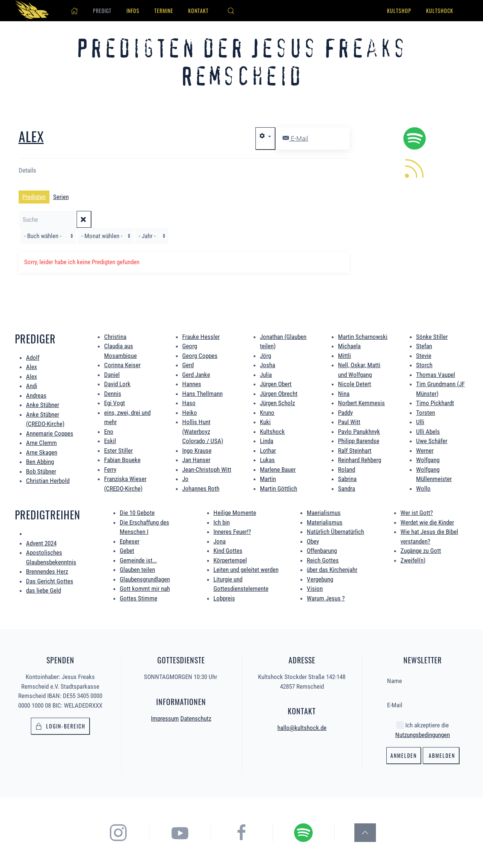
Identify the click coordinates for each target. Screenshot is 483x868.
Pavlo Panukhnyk (359, 432)
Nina (344, 394)
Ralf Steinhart (355, 451)
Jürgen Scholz (277, 403)
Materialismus (325, 522)
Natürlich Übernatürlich (335, 532)
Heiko (190, 413)
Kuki (265, 422)
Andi (32, 386)
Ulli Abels (428, 432)
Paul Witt (349, 422)
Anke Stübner (43, 405)
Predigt (102, 11)
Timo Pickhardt (435, 403)
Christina (115, 337)
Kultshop (399, 11)
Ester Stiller (118, 451)
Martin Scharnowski (363, 337)
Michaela (349, 346)
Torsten (426, 413)
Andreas (36, 395)
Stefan (424, 346)
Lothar (268, 451)
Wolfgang (428, 460)
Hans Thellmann (202, 394)
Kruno (267, 413)
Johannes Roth (201, 489)
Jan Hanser (196, 460)
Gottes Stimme (139, 598)
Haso (189, 403)
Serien (61, 197)
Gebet (127, 551)
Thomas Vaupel (436, 375)
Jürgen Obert (276, 384)
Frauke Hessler (201, 337)
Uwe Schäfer (432, 441)
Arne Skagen (42, 452)
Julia (266, 375)
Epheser (130, 541)
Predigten (34, 197)
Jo (185, 479)
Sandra (347, 489)
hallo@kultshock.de (302, 727)
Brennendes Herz (47, 571)
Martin (268, 479)
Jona (220, 541)
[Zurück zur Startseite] (33, 11)
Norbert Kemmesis (361, 403)
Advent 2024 (41, 543)
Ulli (420, 422)
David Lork (117, 384)
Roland (347, 470)
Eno (109, 432)
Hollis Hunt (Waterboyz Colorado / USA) (203, 431)
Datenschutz (196, 717)
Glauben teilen (137, 570)
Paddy (345, 413)
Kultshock (440, 11)
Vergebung (320, 579)
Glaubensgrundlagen (145, 579)
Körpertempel (230, 560)
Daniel (112, 375)
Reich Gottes (323, 560)
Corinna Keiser (122, 365)
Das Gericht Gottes (50, 581)
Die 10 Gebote (137, 513)
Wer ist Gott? (417, 513)
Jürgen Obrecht (279, 394)
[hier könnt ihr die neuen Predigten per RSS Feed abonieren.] (415, 168)
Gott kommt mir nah (145, 589)
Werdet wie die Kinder (427, 522)
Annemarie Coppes (50, 433)
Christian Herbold (48, 481)
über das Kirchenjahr (332, 570)
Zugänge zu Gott (421, 551)
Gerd (188, 365)
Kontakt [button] (198, 11)
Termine (164, 11)
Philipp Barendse (359, 441)
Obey (313, 541)
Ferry (110, 470)
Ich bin (222, 522)
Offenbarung (322, 551)
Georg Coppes (200, 356)
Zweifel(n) (413, 560)
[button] (231, 11)
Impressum (165, 717)
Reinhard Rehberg (360, 460)
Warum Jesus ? (326, 598)
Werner (425, 451)
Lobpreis (224, 598)
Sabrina (347, 479)
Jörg (265, 356)
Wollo (423, 489)
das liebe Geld (44, 590)
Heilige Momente (235, 513)
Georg (190, 346)
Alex (31, 136)
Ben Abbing (40, 462)
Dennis (113, 394)
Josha (268, 365)
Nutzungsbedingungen (423, 734)
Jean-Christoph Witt (207, 470)
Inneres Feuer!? (232, 532)
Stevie (424, 356)
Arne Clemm (41, 443)
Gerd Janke (196, 375)
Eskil (110, 441)
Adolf (33, 358)
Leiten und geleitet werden (246, 570)
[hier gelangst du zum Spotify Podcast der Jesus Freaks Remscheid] (310, 832)
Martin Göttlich (278, 489)
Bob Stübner (41, 471)
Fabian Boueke (122, 460)
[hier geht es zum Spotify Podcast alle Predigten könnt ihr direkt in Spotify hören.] (415, 138)
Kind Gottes (228, 551)
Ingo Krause (197, 451)
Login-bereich (60, 725)
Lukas (267, 460)
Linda (267, 441)
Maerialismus (324, 513)
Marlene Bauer (278, 470)
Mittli (344, 356)
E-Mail (295, 138)
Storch (424, 365)
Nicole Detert (355, 384)
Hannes (192, 384)
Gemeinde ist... (138, 560)
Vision (315, 589)
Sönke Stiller (432, 337)
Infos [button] (133, 11)
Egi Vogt (115, 403)
